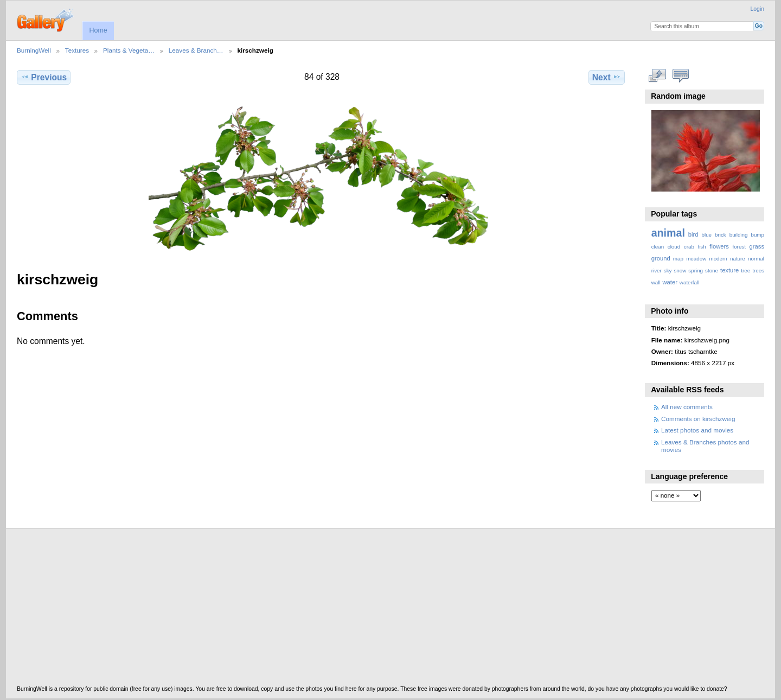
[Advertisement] (342, 610)
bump (757, 235)
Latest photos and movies (697, 430)
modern (718, 259)
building (739, 235)
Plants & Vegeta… (129, 50)
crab (689, 247)
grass (757, 246)
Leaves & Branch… (196, 50)
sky (668, 271)
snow (680, 271)
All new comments (687, 407)
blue (707, 235)
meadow (696, 259)
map (678, 259)
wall (656, 282)
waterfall (690, 282)
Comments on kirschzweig (698, 419)
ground (661, 258)
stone (712, 271)
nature (738, 259)
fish (702, 247)
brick (721, 235)
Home (98, 30)
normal (756, 259)
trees (758, 271)
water (670, 282)
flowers (719, 246)
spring (696, 271)
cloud (674, 247)
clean (658, 247)
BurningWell (34, 50)
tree (745, 271)
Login (757, 9)
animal (668, 233)
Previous (44, 77)
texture (729, 270)
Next (607, 77)
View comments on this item (680, 76)
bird (693, 234)
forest (739, 247)
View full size (657, 76)
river (657, 271)
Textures (77, 50)
